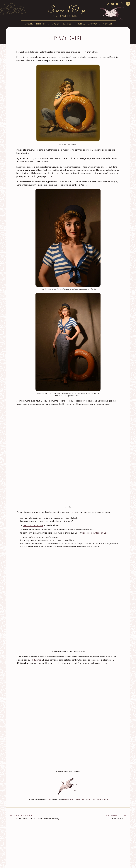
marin (78, 799)
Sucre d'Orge (35, 864)
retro (83, 799)
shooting (89, 799)
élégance (67, 799)
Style (51, 799)
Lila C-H (25, 848)
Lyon (73, 799)
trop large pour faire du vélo (95, 533)
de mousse (33, 525)
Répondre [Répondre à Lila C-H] (44, 852)
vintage (105, 799)
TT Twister (97, 799)
